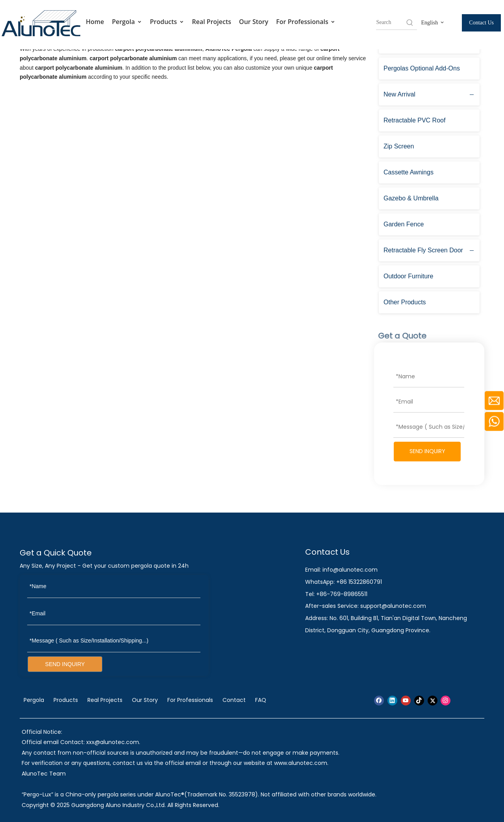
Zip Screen (399, 146)
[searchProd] (391, 22)
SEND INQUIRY (427, 451)
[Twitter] (433, 701)
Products (167, 22)
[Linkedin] (392, 701)
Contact (234, 700)
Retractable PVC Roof (414, 120)
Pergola (127, 22)
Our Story (254, 22)
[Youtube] (406, 701)
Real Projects (212, 22)
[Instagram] (446, 701)
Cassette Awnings (409, 172)
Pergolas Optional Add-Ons (422, 68)
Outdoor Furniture (408, 276)
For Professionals (306, 22)
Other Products (405, 302)
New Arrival (399, 94)
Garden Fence (404, 224)
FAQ (261, 700)
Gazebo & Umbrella (411, 198)
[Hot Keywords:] (410, 22)
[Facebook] (379, 701)
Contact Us (481, 23)
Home (95, 22)
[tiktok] (419, 701)
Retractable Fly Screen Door (423, 250)
